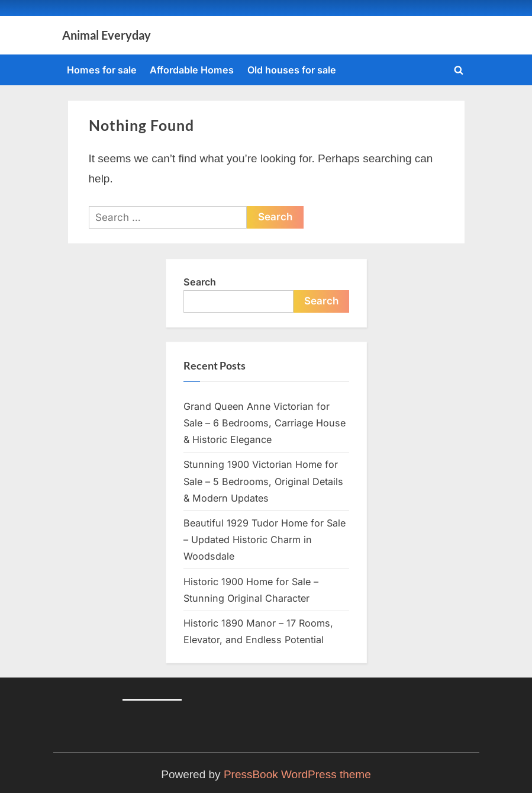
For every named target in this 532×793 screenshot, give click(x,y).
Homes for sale (102, 70)
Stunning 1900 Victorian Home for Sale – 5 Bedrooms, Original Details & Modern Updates (263, 481)
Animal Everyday (107, 35)
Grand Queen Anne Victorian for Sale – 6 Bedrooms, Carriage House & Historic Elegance (265, 423)
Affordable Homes (192, 70)
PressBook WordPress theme (297, 774)
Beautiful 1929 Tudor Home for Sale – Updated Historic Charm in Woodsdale (265, 540)
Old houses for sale (292, 70)
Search (200, 282)
